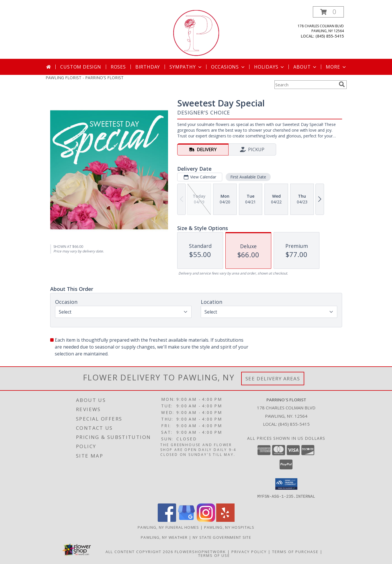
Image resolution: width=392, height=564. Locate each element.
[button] (328, 12)
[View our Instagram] (206, 520)
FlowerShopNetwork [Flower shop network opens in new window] (200, 551)
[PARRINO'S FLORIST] (196, 33)
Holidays (270, 67)
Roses (118, 67)
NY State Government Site (222, 537)
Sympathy (186, 67)
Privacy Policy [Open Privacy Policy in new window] (249, 551)
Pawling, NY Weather (164, 537)
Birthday (148, 67)
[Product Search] (305, 85)
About (305, 67)
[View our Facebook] (167, 520)
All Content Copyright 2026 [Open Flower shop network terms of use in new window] (139, 551)
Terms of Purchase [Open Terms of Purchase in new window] (295, 551)
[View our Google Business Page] (186, 520)
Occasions (228, 67)
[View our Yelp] (225, 520)
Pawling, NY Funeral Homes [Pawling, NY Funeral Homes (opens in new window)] (168, 527)
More (336, 67)
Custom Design (81, 67)
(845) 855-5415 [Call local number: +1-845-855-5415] (330, 36)
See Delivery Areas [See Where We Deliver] (273, 379)
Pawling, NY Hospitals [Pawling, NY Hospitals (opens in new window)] (229, 527)
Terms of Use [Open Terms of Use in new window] (214, 555)
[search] (342, 84)
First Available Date (248, 177)
